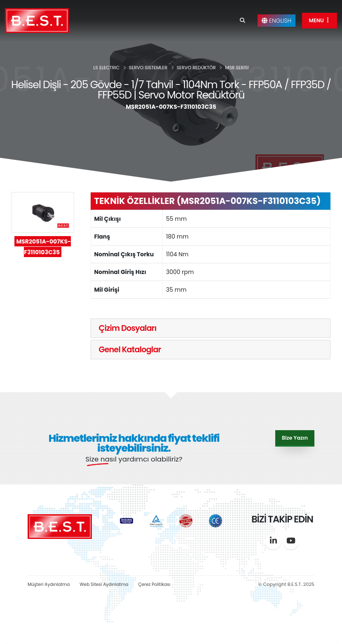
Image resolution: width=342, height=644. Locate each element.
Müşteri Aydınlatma (50, 584)
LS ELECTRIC (107, 68)
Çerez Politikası (162, 584)
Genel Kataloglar (130, 350)
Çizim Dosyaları (128, 328)
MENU (320, 20)
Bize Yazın (295, 437)
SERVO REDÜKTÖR (196, 68)
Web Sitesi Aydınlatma (109, 584)
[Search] (242, 21)
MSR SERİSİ (237, 68)
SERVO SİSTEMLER (148, 68)
